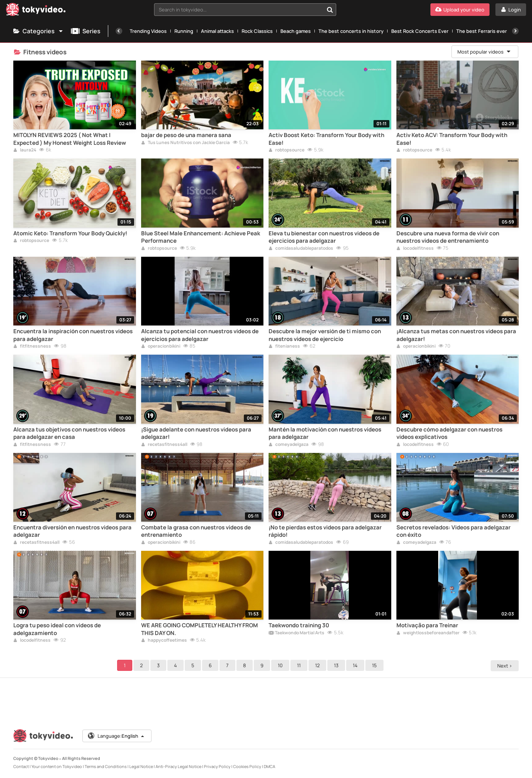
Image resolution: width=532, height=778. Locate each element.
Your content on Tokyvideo (57, 766)
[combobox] (245, 10)
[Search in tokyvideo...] (330, 10)
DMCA (270, 766)
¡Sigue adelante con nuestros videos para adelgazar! (196, 433)
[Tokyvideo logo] (36, 11)
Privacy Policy (217, 766)
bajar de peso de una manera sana (186, 135)
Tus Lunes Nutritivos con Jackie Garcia (185, 143)
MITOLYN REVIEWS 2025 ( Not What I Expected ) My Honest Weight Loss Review (70, 139)
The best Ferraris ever (482, 31)
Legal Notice (141, 766)
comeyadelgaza (289, 445)
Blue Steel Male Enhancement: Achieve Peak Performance (201, 237)
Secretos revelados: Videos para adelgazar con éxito (453, 531)
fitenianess (284, 347)
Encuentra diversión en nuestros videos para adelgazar (72, 531)
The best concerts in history (351, 31)
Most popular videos (484, 52)
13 (337, 665)
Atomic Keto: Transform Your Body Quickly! (70, 233)
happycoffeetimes (164, 641)
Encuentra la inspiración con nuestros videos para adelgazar (73, 335)
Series (86, 31)
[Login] (511, 10)
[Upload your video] (460, 10)
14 (356, 665)
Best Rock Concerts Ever (420, 31)
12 (318, 665)
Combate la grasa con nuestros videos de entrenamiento (196, 531)
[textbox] (239, 10)
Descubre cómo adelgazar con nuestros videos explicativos (449, 433)
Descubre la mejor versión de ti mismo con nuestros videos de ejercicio (325, 335)
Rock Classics (257, 31)
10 (281, 665)
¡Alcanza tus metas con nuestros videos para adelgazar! (456, 335)
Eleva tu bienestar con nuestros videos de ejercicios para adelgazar (324, 237)
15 (376, 665)
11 (300, 665)
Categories (38, 31)
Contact (21, 766)
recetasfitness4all (164, 445)
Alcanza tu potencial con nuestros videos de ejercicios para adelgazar (200, 335)
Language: (116, 736)
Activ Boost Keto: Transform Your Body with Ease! (326, 139)
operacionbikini (161, 347)
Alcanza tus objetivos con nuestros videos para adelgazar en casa (69, 433)
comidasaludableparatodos (301, 249)
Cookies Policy (247, 766)
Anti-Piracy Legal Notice (178, 766)
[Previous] (119, 31)
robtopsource (287, 150)
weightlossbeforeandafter (428, 633)
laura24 (25, 150)
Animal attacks (217, 31)
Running (184, 31)
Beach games (296, 31)
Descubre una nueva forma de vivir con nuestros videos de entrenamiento (448, 237)
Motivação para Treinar (427, 625)
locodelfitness (415, 249)
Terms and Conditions (106, 766)
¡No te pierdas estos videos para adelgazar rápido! (325, 531)
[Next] (515, 31)
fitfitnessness (32, 347)
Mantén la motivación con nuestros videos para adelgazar (325, 433)
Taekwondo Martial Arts (296, 633)
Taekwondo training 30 (299, 625)
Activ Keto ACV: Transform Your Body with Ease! (452, 139)
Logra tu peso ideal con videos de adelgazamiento (57, 629)
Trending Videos (148, 31)
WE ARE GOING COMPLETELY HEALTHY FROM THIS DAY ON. (199, 629)
